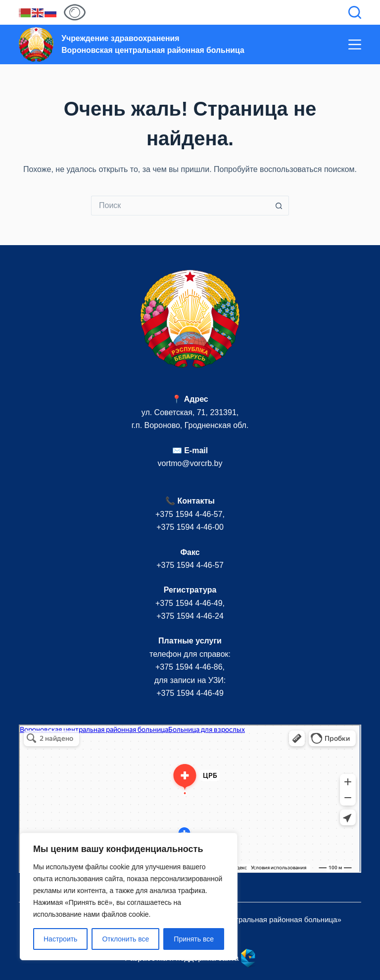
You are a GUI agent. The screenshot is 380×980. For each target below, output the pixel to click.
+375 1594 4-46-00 (190, 527)
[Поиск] (355, 12)
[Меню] (355, 44)
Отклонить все (125, 939)
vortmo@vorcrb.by (190, 463)
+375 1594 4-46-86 (189, 667)
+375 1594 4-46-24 (190, 616)
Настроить (60, 939)
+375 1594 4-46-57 (189, 514)
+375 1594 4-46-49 (189, 603)
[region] (129, 896)
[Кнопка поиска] (279, 206)
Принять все (194, 939)
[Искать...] (180, 206)
